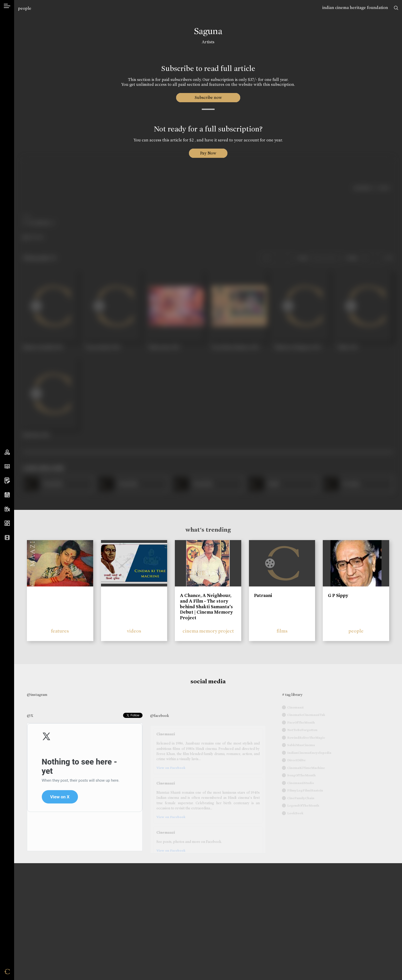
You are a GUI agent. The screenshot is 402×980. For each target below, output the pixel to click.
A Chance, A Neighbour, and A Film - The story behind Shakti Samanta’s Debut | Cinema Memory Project (206, 606)
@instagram (37, 695)
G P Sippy (338, 595)
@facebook (160, 716)
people (25, 8)
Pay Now (208, 153)
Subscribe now (208, 97)
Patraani (263, 595)
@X (30, 716)
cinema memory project (208, 631)
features (60, 631)
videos (134, 631)
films (282, 631)
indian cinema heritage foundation (355, 8)
